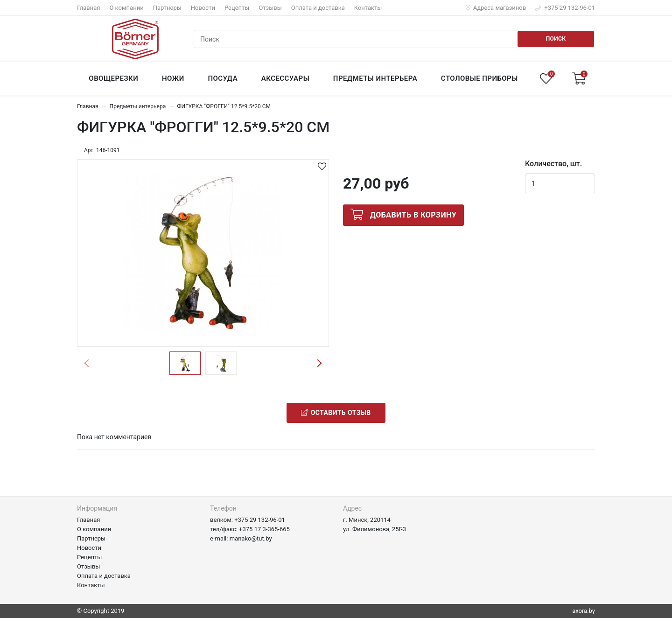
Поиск (556, 39)
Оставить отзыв (336, 413)
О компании (126, 8)
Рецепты (237, 8)
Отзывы (270, 8)
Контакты (368, 8)
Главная (88, 8)
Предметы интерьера (138, 106)
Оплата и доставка (318, 8)
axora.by (584, 611)
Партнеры (167, 8)
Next (319, 363)
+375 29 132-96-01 (565, 8)
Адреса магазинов (496, 8)
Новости (203, 8)
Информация (97, 508)
